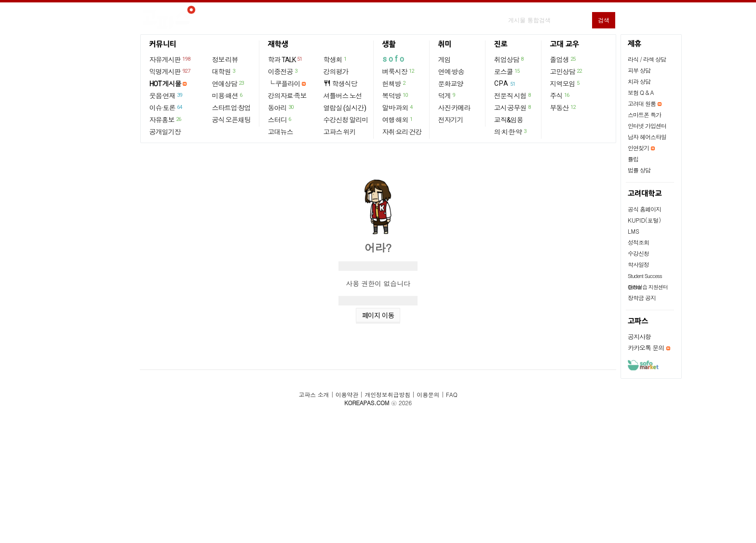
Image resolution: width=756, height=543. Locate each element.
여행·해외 (398, 119)
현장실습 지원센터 (648, 287)
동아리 (281, 107)
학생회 (336, 59)
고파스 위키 (340, 132)
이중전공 (283, 71)
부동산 (563, 107)
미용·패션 (228, 95)
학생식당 (340, 84)
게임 (445, 60)
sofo (394, 59)
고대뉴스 (281, 132)
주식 (560, 95)
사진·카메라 (454, 108)
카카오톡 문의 (646, 348)
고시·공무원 (513, 107)
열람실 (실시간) (345, 108)
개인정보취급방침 (387, 394)
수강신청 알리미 (346, 120)
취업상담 (509, 59)
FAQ (452, 394)
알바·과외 (398, 107)
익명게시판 (170, 71)
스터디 (280, 119)
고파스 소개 (314, 394)
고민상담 (567, 71)
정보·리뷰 (225, 60)
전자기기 (451, 120)
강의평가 (336, 72)
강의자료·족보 (287, 96)
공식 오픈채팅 (231, 120)
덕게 (447, 95)
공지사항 (639, 337)
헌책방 (394, 83)
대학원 (224, 71)
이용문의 (428, 394)
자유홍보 (166, 119)
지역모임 (565, 83)
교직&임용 (509, 120)
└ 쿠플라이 (284, 84)
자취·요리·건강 (402, 132)
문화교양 (451, 84)
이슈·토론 (166, 107)
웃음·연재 (166, 95)
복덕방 (396, 95)
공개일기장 (165, 132)
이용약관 (347, 394)
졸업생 (563, 59)
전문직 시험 (513, 95)
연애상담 (229, 83)
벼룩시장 (399, 71)
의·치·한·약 (511, 132)
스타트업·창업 (231, 108)
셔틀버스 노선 (343, 96)
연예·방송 (451, 72)
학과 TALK (286, 59)
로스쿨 (507, 71)
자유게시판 (170, 59)
